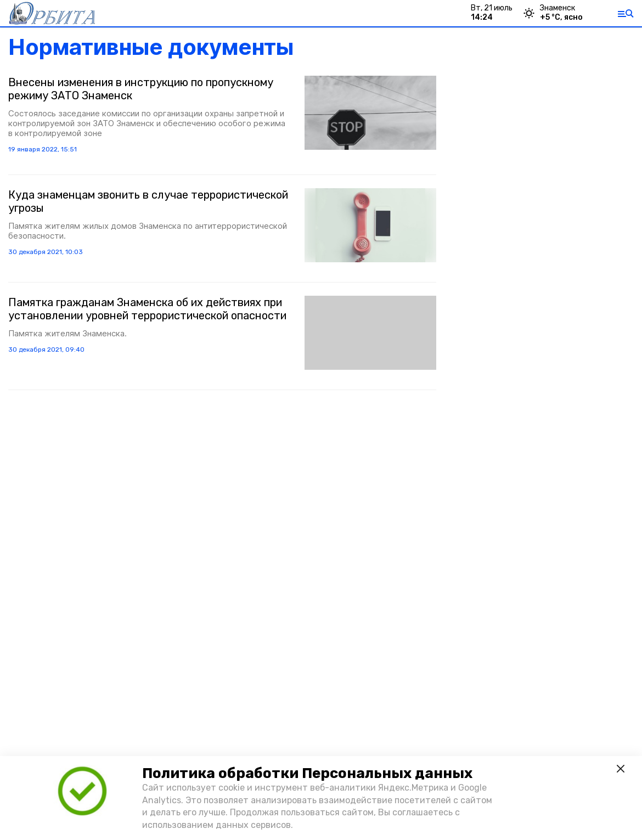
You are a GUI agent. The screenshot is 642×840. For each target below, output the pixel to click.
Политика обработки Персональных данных (307, 773)
